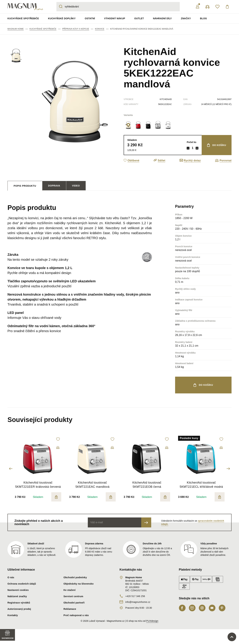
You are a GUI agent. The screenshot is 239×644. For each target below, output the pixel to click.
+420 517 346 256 (135, 596)
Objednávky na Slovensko (79, 584)
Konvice (100, 29)
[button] (132, 161)
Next (228, 469)
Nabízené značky (17, 596)
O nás (11, 577)
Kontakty (13, 615)
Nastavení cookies (18, 590)
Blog (203, 18)
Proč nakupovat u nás (76, 615)
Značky (186, 18)
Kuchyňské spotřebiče (23, 18)
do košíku (219, 145)
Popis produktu (25, 186)
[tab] (25, 186)
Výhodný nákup (115, 18)
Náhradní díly (162, 18)
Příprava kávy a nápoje (76, 29)
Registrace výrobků (19, 603)
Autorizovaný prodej (19, 609)
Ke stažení (70, 590)
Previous (11, 469)
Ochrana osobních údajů (22, 584)
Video (76, 186)
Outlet (139, 18)
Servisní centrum (73, 596)
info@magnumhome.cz (138, 602)
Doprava (54, 186)
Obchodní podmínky (75, 577)
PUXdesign (152, 621)
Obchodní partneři (74, 603)
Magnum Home (16, 29)
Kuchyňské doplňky (62, 18)
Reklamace (70, 609)
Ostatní (90, 18)
